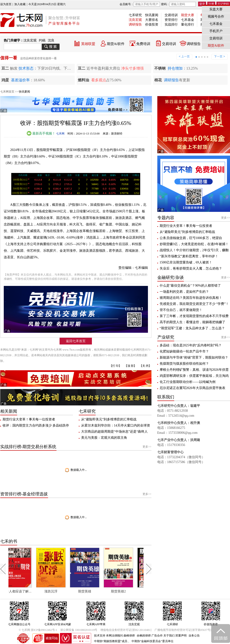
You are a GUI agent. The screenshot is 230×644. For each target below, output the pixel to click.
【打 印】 (115, 366)
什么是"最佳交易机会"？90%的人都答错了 (190, 286)
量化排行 (188, 24)
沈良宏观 (135, 20)
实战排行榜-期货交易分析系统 (28, 447)
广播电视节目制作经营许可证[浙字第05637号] (183, 630)
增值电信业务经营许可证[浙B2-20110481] (126, 630)
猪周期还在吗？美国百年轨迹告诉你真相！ (191, 298)
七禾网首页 (7, 92)
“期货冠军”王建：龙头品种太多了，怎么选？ (192, 328)
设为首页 (6, 4)
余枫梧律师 (144, 636)
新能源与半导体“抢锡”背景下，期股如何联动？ (194, 358)
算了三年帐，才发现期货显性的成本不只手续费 (194, 316)
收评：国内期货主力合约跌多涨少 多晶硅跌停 (36, 425)
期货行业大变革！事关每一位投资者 (29, 419)
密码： (178, 4)
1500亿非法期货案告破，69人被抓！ (186, 262)
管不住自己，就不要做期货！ (181, 310)
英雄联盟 (88, 44)
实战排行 (171, 24)
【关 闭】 (145, 366)
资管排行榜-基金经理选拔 (24, 494)
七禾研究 (135, 15)
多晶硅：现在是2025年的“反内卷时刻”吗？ (191, 345)
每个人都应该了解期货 (26, 591)
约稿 (42, 40)
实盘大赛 (216, 9)
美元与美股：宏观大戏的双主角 (104, 438)
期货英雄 (92, 591)
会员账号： (140, 4)
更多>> (147, 447)
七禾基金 (188, 20)
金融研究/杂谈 (171, 277)
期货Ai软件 (116, 44)
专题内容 (166, 218)
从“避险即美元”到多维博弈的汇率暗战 (109, 419)
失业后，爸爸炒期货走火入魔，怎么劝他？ (191, 268)
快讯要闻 (152, 15)
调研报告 (135, 24)
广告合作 (157, 636)
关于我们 (169, 636)
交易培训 (171, 15)
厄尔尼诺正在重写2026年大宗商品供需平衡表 (192, 388)
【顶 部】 (130, 366)
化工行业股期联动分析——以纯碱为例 (188, 382)
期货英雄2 (126, 591)
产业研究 (166, 337)
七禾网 (60, 134)
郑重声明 (181, 636)
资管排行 (171, 20)
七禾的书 (9, 541)
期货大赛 (188, 15)
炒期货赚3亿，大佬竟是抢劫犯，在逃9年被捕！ (194, 244)
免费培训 (143, 44)
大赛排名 (152, 20)
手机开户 (216, 31)
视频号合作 (216, 17)
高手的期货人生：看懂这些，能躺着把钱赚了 (192, 322)
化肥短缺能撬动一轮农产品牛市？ (184, 351)
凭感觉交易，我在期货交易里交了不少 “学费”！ (194, 304)
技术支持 (100, 636)
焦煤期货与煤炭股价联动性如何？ (184, 364)
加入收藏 (20, 4)
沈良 (51, 40)
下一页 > (219, 56)
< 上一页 (184, 56)
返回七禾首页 (76, 341)
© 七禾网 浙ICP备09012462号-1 (38, 630)
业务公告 (194, 636)
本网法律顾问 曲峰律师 (120, 636)
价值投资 (152, 24)
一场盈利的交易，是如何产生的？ (184, 292)
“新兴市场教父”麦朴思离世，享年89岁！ (189, 256)
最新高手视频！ (41, 133)
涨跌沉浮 (58, 591)
